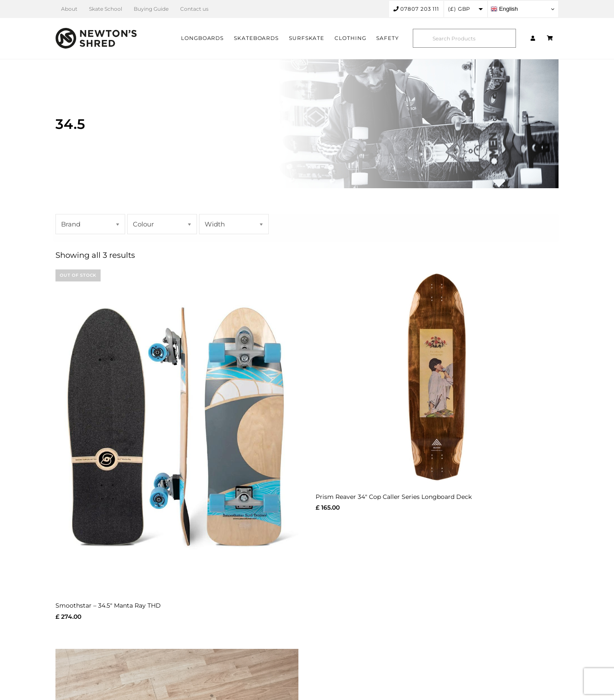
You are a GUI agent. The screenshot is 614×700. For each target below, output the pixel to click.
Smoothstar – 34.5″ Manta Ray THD (108, 605)
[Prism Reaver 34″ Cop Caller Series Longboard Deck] (437, 377)
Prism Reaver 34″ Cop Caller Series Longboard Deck (394, 497)
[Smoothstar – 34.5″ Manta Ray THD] (177, 431)
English (504, 9)
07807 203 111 (416, 9)
